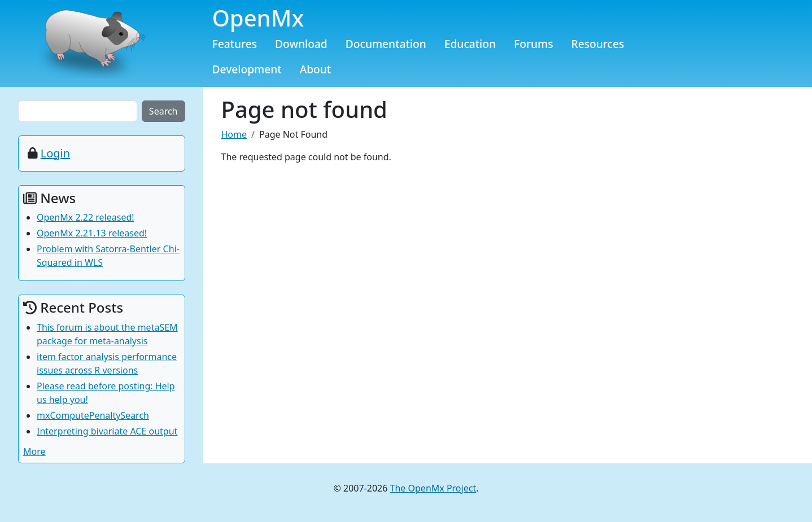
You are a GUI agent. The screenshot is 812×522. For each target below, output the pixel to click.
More (34, 451)
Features (235, 44)
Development (247, 69)
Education (470, 44)
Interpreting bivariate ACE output (107, 431)
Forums (534, 44)
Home (234, 134)
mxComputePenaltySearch (93, 415)
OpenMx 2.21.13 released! (92, 233)
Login (55, 153)
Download (301, 44)
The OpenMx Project (433, 488)
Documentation (386, 44)
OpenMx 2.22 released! (86, 217)
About (316, 69)
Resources (598, 44)
